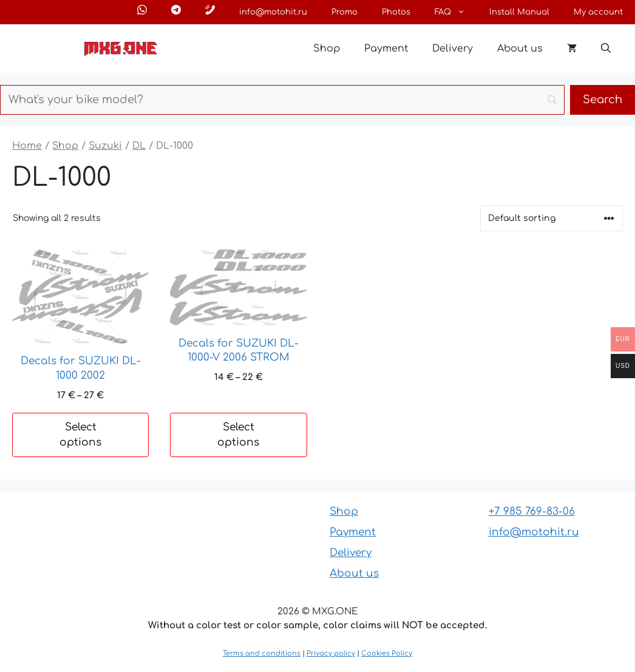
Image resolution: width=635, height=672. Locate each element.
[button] (606, 49)
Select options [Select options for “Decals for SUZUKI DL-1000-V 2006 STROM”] (238, 435)
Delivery (453, 49)
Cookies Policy (387, 653)
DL (139, 146)
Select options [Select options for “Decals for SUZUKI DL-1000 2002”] (80, 435)
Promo (345, 12)
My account (598, 12)
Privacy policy (331, 653)
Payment (386, 49)
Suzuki (105, 146)
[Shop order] (552, 218)
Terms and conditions (262, 653)
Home (27, 146)
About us (520, 49)
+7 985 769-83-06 (532, 511)
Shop (327, 49)
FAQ (456, 12)
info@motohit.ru (273, 12)
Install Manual (519, 12)
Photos (396, 12)
